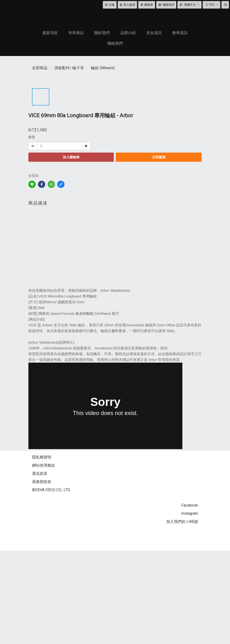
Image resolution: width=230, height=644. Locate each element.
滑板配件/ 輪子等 (69, 68)
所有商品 (76, 33)
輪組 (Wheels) (103, 68)
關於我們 (102, 33)
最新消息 (50, 33)
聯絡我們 (115, 43)
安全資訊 (154, 33)
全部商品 (40, 68)
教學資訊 (180, 33)
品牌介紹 (128, 33)
